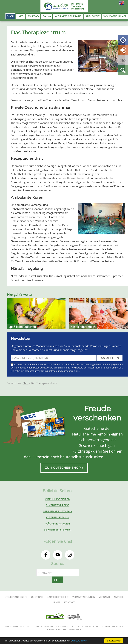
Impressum (11, 627)
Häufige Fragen (58, 524)
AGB (22, 627)
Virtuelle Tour (58, 517)
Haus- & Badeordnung (40, 627)
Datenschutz (65, 627)
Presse (79, 627)
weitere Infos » (80, 641)
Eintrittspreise (58, 505)
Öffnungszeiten (58, 499)
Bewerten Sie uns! (58, 530)
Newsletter (93, 627)
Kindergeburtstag (58, 511)
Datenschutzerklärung (36, 371)
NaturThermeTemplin (54, 6)
